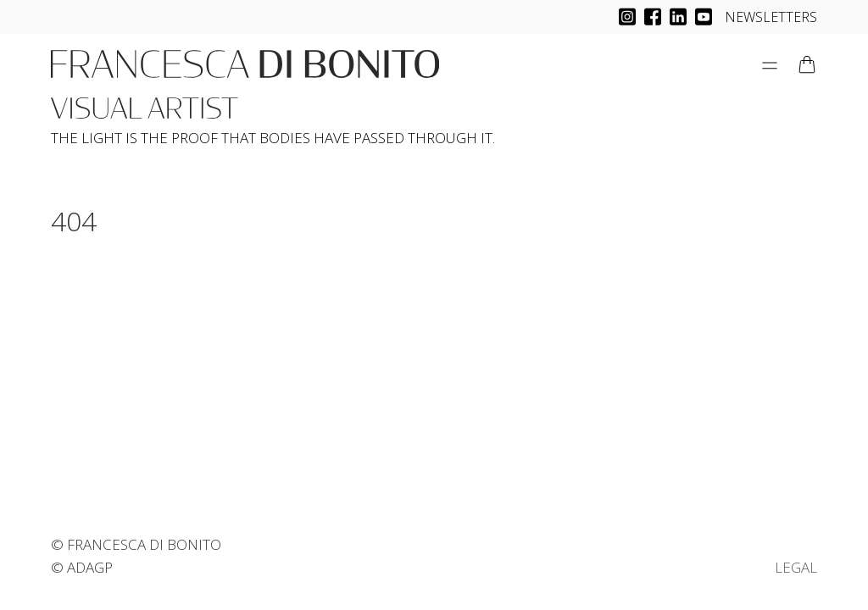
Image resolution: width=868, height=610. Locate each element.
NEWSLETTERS (771, 17)
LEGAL (796, 567)
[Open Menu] (770, 65)
